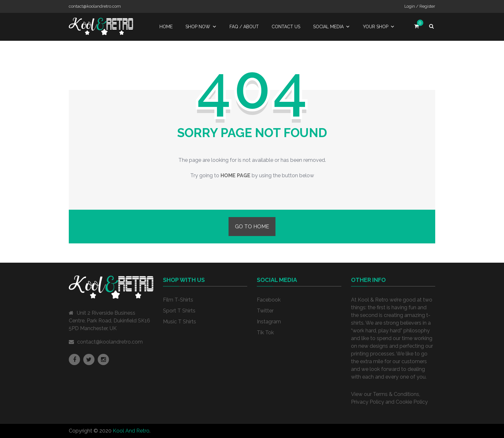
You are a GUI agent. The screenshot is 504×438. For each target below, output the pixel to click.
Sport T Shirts (179, 311)
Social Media (332, 27)
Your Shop (379, 27)
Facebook (269, 300)
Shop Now (201, 27)
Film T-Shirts (178, 300)
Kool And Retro (131, 431)
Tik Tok (265, 333)
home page (235, 175)
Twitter (265, 311)
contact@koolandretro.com (110, 342)
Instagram (269, 322)
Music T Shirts (180, 322)
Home (166, 27)
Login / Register (420, 6)
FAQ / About (244, 27)
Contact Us (286, 27)
